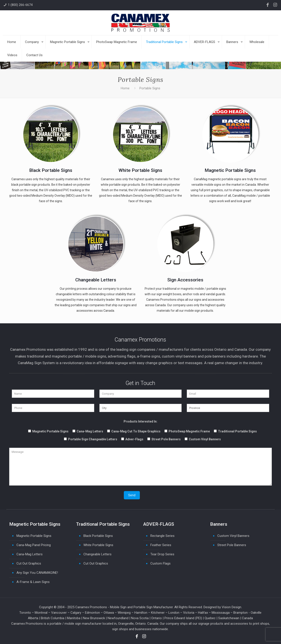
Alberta (33, 618)
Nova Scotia (140, 618)
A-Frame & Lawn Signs (33, 582)
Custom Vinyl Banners (233, 536)
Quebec (210, 618)
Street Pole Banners (232, 545)
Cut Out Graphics (29, 563)
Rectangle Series (162, 536)
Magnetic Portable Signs (34, 536)
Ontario (157, 618)
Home (125, 88)
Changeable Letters (97, 554)
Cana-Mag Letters (30, 554)
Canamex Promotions (91, 607)
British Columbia (53, 618)
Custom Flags (160, 563)
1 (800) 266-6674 (20, 5)
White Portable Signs (98, 545)
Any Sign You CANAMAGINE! (37, 573)
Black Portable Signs (98, 536)
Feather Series (161, 545)
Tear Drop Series (162, 554)
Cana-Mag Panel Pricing (34, 545)
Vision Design (231, 607)
